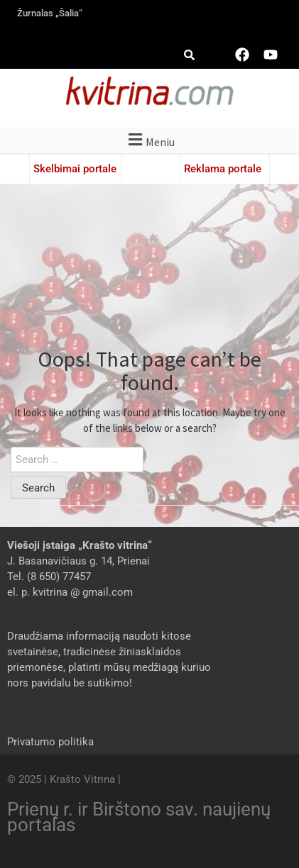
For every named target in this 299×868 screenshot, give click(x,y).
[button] (149, 140)
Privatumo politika (50, 742)
